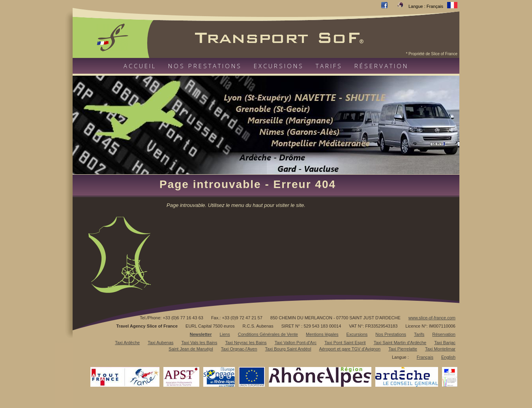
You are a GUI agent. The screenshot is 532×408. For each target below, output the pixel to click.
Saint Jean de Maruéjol (191, 349)
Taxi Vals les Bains (199, 343)
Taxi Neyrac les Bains (246, 343)
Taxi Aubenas (160, 343)
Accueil (140, 66)
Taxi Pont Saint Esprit (345, 343)
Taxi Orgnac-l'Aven (239, 349)
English (448, 357)
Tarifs (329, 66)
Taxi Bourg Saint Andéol (288, 349)
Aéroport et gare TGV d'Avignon (350, 349)
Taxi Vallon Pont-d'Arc (296, 343)
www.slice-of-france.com (432, 318)
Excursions (279, 66)
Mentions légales (322, 334)
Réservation (381, 66)
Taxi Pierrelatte (403, 349)
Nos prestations (205, 66)
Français (425, 357)
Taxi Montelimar (440, 349)
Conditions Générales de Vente (268, 334)
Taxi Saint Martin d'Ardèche (400, 343)
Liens (225, 334)
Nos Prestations (391, 334)
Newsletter (201, 334)
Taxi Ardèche (127, 343)
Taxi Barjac (445, 343)
